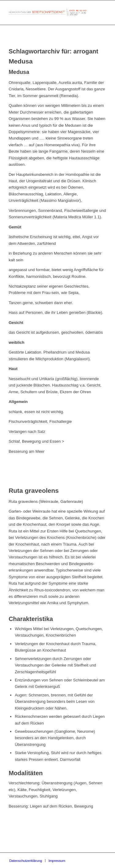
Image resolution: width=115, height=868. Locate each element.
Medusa (21, 61)
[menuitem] (26, 861)
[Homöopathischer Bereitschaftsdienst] (48, 13)
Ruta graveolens (34, 490)
